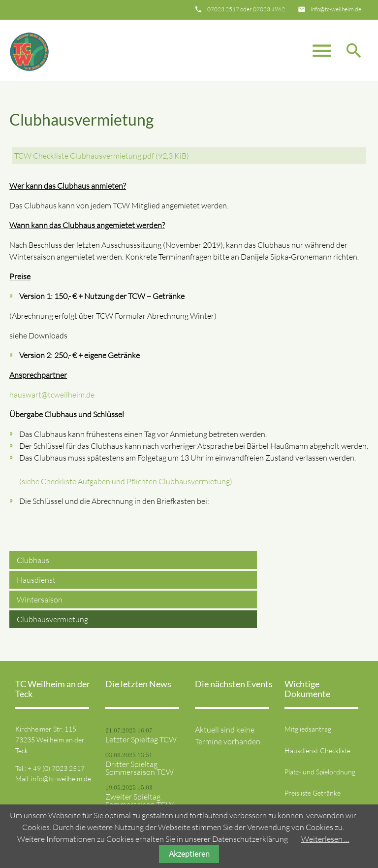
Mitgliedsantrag (308, 729)
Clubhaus (33, 560)
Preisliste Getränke (313, 793)
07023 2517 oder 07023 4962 (246, 9)
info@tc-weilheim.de (336, 9)
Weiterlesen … (325, 839)
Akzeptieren (189, 854)
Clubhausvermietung (52, 619)
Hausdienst (36, 580)
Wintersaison (40, 600)
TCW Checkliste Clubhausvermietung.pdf (102, 156)
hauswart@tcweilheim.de (52, 395)
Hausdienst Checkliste (317, 751)
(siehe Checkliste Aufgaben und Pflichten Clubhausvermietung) (126, 481)
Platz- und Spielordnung (320, 772)
